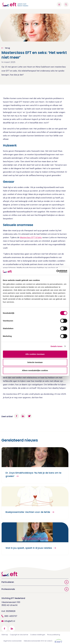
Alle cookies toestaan (35, 354)
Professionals (35, 589)
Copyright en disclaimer (19, 635)
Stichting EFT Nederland (13, 598)
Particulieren (35, 582)
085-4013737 (11, 616)
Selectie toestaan (35, 362)
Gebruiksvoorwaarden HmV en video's (38, 641)
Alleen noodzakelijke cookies (35, 370)
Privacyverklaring (54, 635)
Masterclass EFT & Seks (31, 237)
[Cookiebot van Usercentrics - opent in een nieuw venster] (56, 271)
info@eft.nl (10, 621)
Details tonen (56, 346)
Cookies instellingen (38, 635)
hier (41, 397)
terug (7, 48)
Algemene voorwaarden (13, 641)
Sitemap (5, 635)
